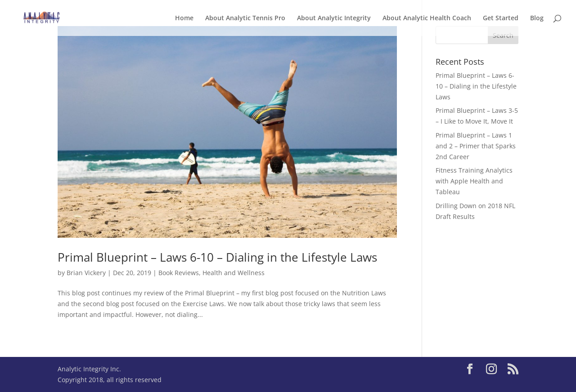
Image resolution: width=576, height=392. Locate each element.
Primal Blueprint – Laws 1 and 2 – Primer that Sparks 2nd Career (476, 146)
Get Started (501, 18)
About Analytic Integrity (334, 18)
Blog (537, 18)
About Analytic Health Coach (427, 18)
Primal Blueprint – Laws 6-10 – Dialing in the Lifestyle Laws (217, 257)
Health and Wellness (234, 273)
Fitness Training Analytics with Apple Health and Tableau (474, 181)
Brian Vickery (86, 273)
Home (184, 18)
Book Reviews (179, 273)
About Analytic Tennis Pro (245, 18)
